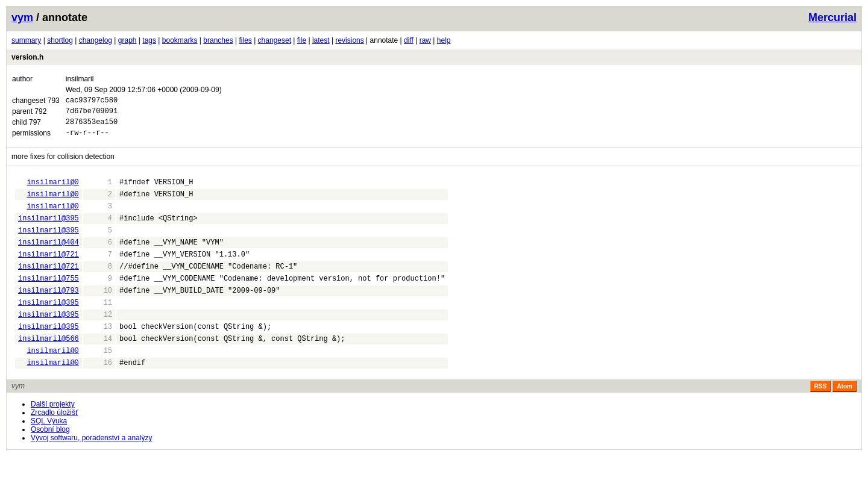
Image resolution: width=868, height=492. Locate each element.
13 (99, 357)
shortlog (60, 40)
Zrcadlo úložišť (55, 449)
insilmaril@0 (52, 191)
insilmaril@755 (49, 301)
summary (26, 40)
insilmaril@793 (49, 315)
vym (22, 17)
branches (218, 40)
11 (99, 329)
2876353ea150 (92, 127)
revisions (349, 40)
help (444, 40)
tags (149, 40)
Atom (844, 422)
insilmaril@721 (49, 274)
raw (425, 40)
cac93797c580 (92, 101)
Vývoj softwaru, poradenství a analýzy (91, 474)
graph (127, 40)
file (302, 40)
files (245, 40)
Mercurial (832, 17)
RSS (821, 422)
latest (321, 40)
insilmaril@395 (49, 232)
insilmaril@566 (49, 371)
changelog (96, 40)
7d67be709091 (92, 114)
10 (99, 315)
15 (99, 385)
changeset (275, 40)
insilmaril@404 (49, 260)
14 (99, 371)
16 (99, 398)
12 (99, 343)
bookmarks (180, 40)
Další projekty (53, 440)
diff (409, 40)
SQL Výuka (49, 457)
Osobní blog (50, 466)
